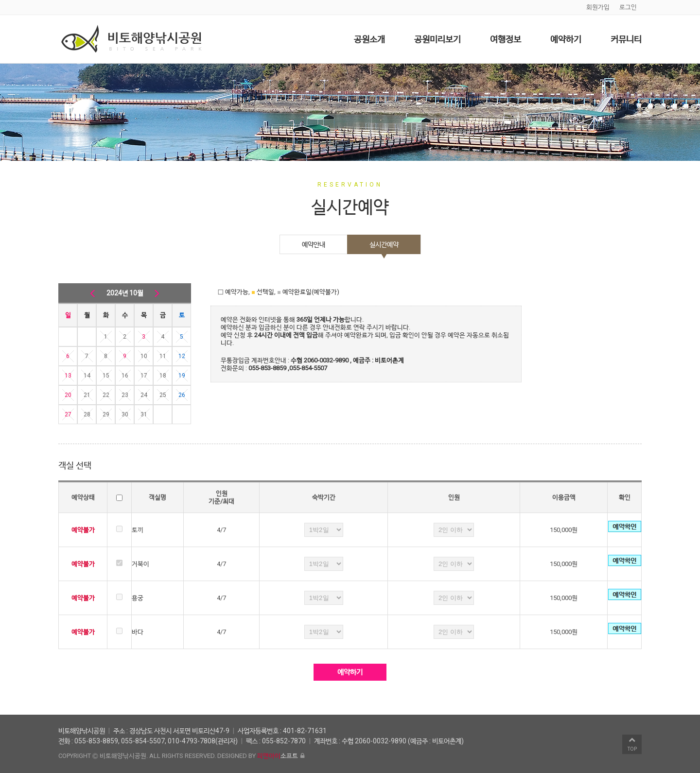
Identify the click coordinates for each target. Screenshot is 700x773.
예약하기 (566, 39)
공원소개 (369, 39)
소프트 (278, 756)
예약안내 (314, 244)
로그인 (628, 7)
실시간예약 (384, 244)
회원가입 (598, 7)
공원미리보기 (437, 39)
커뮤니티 (626, 39)
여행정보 (506, 39)
